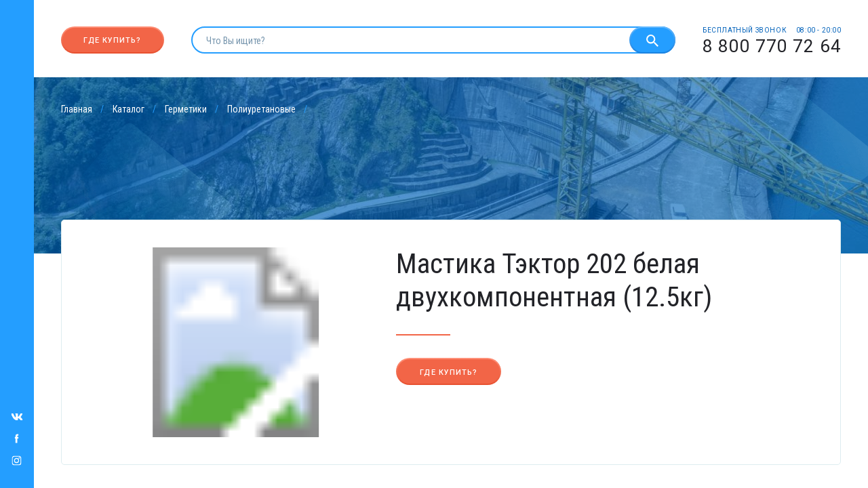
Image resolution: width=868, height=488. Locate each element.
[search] (410, 40)
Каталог (129, 109)
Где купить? (112, 40)
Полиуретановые (261, 109)
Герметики (186, 109)
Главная (77, 109)
